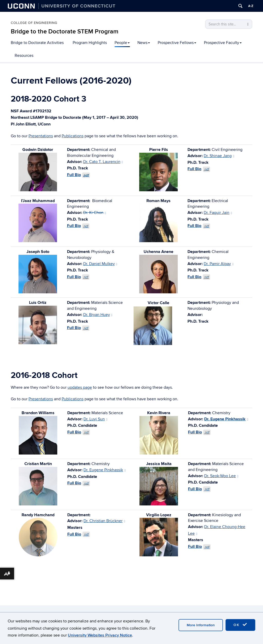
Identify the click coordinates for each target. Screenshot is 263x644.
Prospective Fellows (177, 43)
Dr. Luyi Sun (95, 419)
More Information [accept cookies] (201, 625)
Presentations (41, 136)
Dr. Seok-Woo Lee (221, 476)
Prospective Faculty (223, 43)
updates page (80, 387)
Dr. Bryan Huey (98, 315)
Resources (24, 56)
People (122, 43)
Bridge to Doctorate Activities (37, 43)
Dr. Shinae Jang (219, 156)
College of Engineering (34, 23)
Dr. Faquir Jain (218, 213)
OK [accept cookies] (240, 625)
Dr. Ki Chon (95, 213)
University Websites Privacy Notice (100, 635)
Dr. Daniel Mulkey (100, 264)
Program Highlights (90, 43)
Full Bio (79, 175)
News (144, 43)
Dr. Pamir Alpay (219, 264)
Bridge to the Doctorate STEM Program (65, 31)
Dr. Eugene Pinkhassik (226, 419)
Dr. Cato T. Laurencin (103, 162)
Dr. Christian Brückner (104, 521)
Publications (73, 136)
